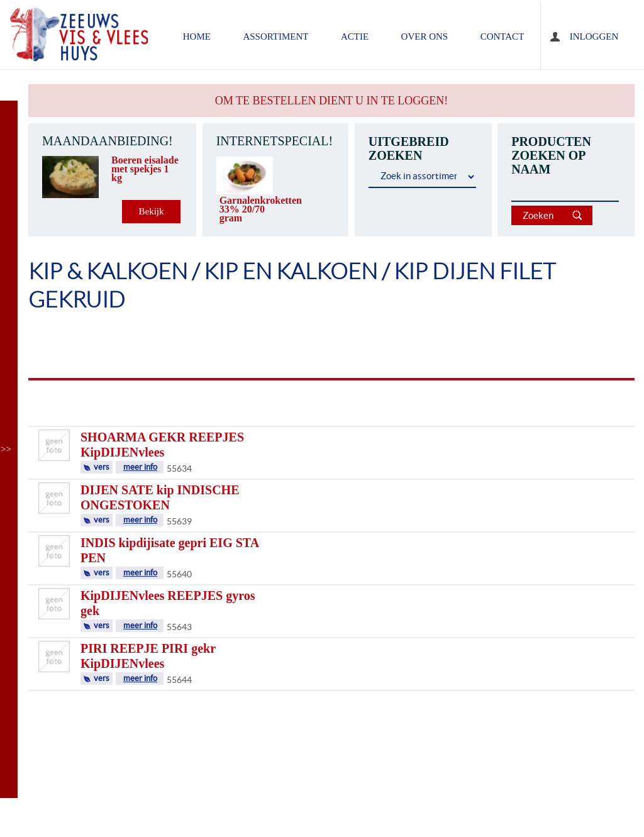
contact (502, 36)
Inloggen (594, 36)
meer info (140, 467)
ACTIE (355, 36)
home (197, 36)
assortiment (275, 36)
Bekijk (152, 211)
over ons (425, 36)
